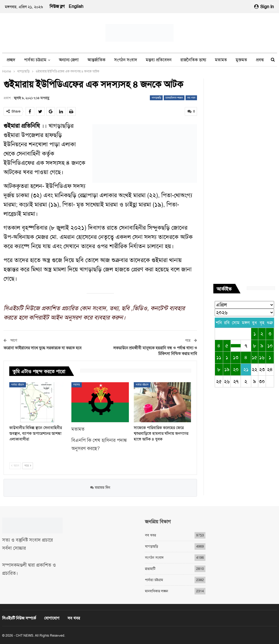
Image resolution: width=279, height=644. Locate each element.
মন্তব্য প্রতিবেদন (159, 60)
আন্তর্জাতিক (96, 60)
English (76, 6)
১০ (270, 346)
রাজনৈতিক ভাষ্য (193, 60)
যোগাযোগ (52, 618)
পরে (28, 466)
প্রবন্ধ (260, 60)
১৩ (236, 357)
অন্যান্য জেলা (69, 60)
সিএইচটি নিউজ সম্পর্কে (19, 618)
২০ (236, 369)
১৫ (254, 357)
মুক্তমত (241, 60)
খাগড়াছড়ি (156, 98)
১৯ (227, 369)
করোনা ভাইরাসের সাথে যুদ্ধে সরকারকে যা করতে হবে (43, 348)
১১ (219, 357)
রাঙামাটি (150, 569)
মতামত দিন (100, 487)
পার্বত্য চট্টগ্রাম (35, 60)
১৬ (262, 357)
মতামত (221, 60)
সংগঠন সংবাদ (126, 60)
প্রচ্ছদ (11, 60)
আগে (15, 466)
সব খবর (191, 98)
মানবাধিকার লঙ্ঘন (174, 98)
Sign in (264, 7)
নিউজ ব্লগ (57, 6)
